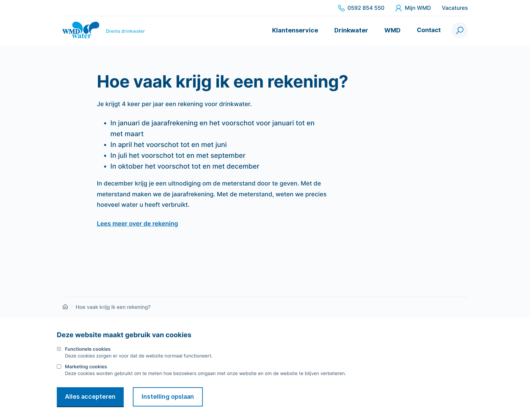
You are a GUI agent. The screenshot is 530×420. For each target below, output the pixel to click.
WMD (392, 30)
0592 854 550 (361, 8)
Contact (429, 30)
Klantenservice (295, 30)
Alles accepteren (90, 397)
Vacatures (455, 8)
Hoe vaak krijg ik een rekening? (113, 307)
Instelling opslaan (168, 397)
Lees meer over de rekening (138, 224)
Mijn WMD (413, 8)
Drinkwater (351, 30)
